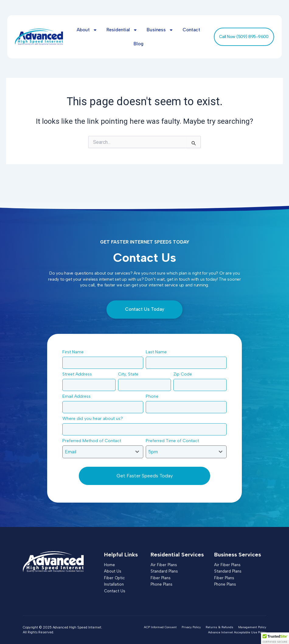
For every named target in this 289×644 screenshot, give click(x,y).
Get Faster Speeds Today (145, 476)
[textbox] (97, 452)
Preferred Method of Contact (93, 441)
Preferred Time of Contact (174, 441)
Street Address (79, 374)
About (87, 30)
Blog (139, 44)
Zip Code (184, 374)
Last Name (158, 352)
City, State (130, 374)
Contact (191, 30)
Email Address (78, 396)
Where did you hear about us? (94, 419)
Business (160, 30)
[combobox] (103, 452)
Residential (122, 30)
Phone (154, 396)
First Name (75, 352)
